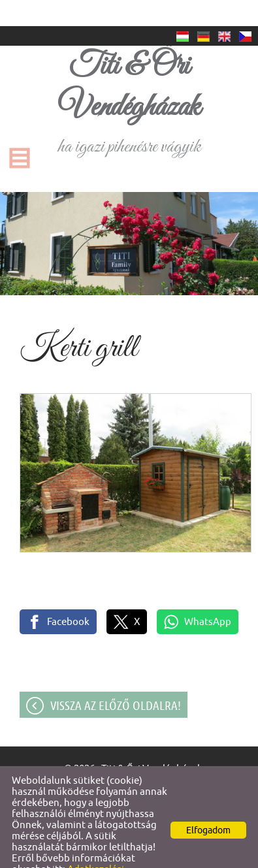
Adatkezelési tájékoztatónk (68, 848)
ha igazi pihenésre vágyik (129, 76)
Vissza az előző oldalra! (116, 679)
